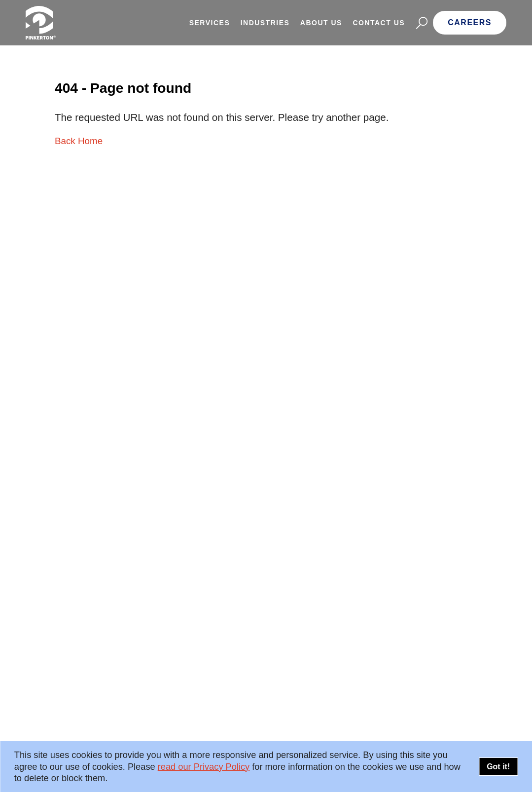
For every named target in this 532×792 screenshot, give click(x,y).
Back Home (79, 141)
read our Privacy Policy (204, 767)
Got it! (498, 767)
